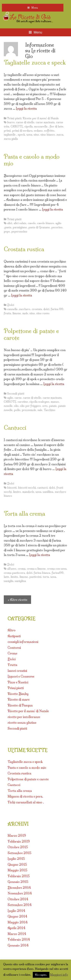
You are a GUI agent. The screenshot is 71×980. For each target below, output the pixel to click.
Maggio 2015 (17, 870)
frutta (7, 313)
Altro (12, 630)
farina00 (58, 573)
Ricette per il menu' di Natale (41, 118)
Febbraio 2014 (19, 939)
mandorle (28, 492)
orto (45, 406)
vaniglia (9, 581)
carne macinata (45, 122)
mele (25, 313)
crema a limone (36, 569)
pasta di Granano (39, 227)
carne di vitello (25, 122)
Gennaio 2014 (18, 945)
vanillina (48, 492)
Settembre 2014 (20, 905)
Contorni (14, 647)
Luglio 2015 (16, 859)
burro (11, 122)
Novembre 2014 (20, 893)
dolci (46, 309)
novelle (8, 406)
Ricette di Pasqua (20, 705)
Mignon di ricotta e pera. (25, 796)
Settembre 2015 (19, 853)
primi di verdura (22, 131)
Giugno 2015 (17, 864)
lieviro (17, 492)
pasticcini (35, 577)
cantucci (42, 488)
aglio (10, 398)
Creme (12, 653)
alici (10, 223)
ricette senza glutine (22, 722)
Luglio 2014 (16, 911)
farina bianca (42, 573)
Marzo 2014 (17, 934)
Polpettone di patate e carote (31, 334)
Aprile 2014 (16, 928)
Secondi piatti (16, 394)
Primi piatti (14, 118)
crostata (37, 309)
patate (53, 406)
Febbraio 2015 (19, 876)
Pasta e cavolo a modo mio (32, 160)
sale (40, 410)
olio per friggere (30, 406)
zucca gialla (11, 139)
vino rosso (43, 313)
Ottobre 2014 (18, 899)
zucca (60, 135)
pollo (17, 410)
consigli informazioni (23, 642)
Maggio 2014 (18, 922)
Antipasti (14, 636)
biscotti (12, 488)
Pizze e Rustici (18, 682)
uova (29, 135)
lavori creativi (17, 671)
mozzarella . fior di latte (49, 126)
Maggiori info (59, 975)
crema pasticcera (14, 573)
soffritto (49, 131)
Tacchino (50, 410)
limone (17, 313)
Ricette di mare (19, 699)
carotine (23, 402)
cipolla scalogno (39, 402)
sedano (38, 131)
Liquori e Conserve (21, 676)
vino (36, 135)
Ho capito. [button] (41, 975)
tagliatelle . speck (14, 135)
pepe (7, 232)
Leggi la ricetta (26, 108)
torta (46, 577)
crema (22, 569)
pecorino (57, 227)
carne (18, 398)
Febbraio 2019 (19, 841)
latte (6, 577)
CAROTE (17, 126)
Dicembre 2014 (19, 888)
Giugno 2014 (17, 916)
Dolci (11, 305)
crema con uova (57, 569)
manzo (55, 402)
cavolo (32, 223)
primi (7, 131)
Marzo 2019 (17, 835)
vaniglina (20, 581)
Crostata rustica (24, 249)
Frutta (12, 665)
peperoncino (19, 232)
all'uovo (12, 569)
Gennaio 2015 (18, 882)
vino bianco (48, 135)
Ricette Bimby (18, 694)
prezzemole (29, 410)
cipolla (28, 126)
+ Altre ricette (17, 600)
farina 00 (57, 309)
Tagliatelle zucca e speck (35, 62)
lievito (14, 577)
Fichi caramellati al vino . (26, 802)
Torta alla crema (24, 514)
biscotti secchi (27, 488)
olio (16, 406)
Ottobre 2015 (18, 847)
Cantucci (15, 428)
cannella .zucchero (19, 309)
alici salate (20, 223)
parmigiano (20, 227)
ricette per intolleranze (24, 717)
